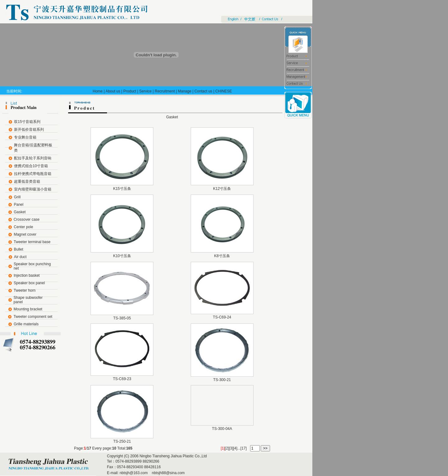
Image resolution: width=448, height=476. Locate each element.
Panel (19, 205)
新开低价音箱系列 (29, 130)
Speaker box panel (29, 283)
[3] (231, 448)
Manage (185, 91)
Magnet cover (25, 234)
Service (145, 91)
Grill (17, 197)
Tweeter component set (33, 317)
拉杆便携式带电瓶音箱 (33, 174)
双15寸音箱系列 (27, 122)
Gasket (20, 212)
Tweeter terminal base (32, 242)
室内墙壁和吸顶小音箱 (33, 189)
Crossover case (27, 219)
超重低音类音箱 (27, 181)
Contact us (203, 91)
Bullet (19, 249)
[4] (235, 448)
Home (98, 91)
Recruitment (165, 91)
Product (130, 91)
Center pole (23, 227)
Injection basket (27, 276)
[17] (244, 448)
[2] (227, 448)
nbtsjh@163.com (133, 473)
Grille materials (26, 324)
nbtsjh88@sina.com (168, 473)
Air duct (20, 257)
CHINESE (224, 91)
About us (113, 91)
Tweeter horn (25, 290)
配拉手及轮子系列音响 (33, 158)
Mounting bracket (28, 309)
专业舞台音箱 (25, 137)
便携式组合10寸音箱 (31, 166)
